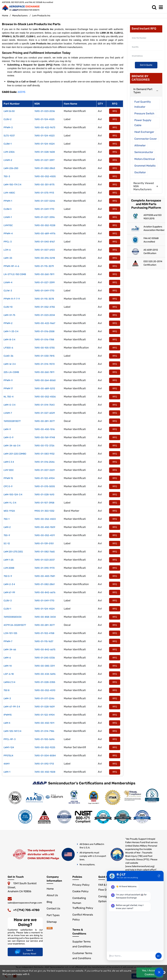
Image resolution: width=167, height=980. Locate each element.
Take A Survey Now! (25, 952)
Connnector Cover (146, 139)
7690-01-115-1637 (44, 641)
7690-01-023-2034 (45, 315)
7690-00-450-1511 (44, 723)
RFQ (115, 111)
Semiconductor (144, 152)
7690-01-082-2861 (45, 584)
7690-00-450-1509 (45, 527)
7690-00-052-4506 (45, 397)
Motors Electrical (145, 159)
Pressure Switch (144, 113)
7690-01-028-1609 (45, 707)
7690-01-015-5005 (45, 486)
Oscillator (140, 172)
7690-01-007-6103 (45, 250)
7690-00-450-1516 (45, 429)
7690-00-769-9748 (45, 437)
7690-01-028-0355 (45, 682)
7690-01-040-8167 (45, 242)
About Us (52, 895)
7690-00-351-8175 (44, 185)
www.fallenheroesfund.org (140, 866)
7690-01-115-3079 (44, 266)
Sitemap (52, 922)
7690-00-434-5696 (45, 674)
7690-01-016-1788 (44, 340)
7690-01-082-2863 (45, 168)
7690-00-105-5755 (45, 348)
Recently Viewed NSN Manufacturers (144, 186)
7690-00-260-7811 (44, 274)
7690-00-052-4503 (45, 519)
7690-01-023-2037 (45, 560)
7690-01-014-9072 (45, 364)
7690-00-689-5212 (45, 389)
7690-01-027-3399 (45, 282)
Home (5, 16)
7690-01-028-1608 (45, 152)
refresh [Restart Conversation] (159, 876)
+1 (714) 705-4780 (26, 910)
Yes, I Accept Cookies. (150, 972)
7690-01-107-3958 (44, 503)
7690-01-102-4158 (44, 633)
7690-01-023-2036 (45, 111)
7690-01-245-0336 (45, 658)
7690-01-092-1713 (44, 764)
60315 (22, 92)
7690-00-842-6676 (45, 592)
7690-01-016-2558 (44, 331)
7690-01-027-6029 (45, 413)
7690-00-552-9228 (45, 225)
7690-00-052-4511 (45, 535)
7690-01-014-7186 (44, 731)
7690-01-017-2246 (44, 698)
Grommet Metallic (145, 166)
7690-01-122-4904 (45, 478)
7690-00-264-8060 (45, 380)
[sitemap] (50, 928)
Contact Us (53, 908)
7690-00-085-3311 (45, 666)
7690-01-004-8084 (45, 756)
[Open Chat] (159, 972)
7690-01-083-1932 (44, 454)
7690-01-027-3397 (44, 160)
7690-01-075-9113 (44, 193)
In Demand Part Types (143, 91)
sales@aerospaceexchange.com (25, 903)
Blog (49, 902)
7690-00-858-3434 (45, 617)
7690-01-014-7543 (44, 405)
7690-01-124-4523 (44, 136)
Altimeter (140, 145)
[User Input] (131, 956)
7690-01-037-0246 (45, 201)
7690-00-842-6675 (45, 650)
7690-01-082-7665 (45, 552)
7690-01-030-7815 (44, 356)
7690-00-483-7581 (45, 576)
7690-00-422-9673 (45, 127)
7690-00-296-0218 (45, 258)
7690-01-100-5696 (44, 739)
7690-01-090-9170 (45, 568)
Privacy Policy (81, 885)
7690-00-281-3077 (45, 421)
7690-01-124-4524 (45, 144)
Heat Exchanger (144, 132)
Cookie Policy (80, 891)
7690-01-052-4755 (45, 307)
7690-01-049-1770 (44, 209)
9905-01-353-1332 (44, 511)
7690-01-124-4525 (44, 119)
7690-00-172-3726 (44, 446)
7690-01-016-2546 (44, 462)
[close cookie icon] (164, 972)
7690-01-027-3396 (45, 217)
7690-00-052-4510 (45, 690)
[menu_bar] (162, 7)
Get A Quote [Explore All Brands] (146, 65)
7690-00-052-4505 (45, 176)
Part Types (53, 915)
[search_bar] (155, 7)
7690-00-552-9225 (45, 747)
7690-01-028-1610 (44, 495)
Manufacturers (20, 16)
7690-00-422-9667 (45, 323)
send (159, 956)
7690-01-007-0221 (45, 470)
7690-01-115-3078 (44, 299)
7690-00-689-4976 (45, 234)
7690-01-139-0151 (44, 544)
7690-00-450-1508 (45, 772)
